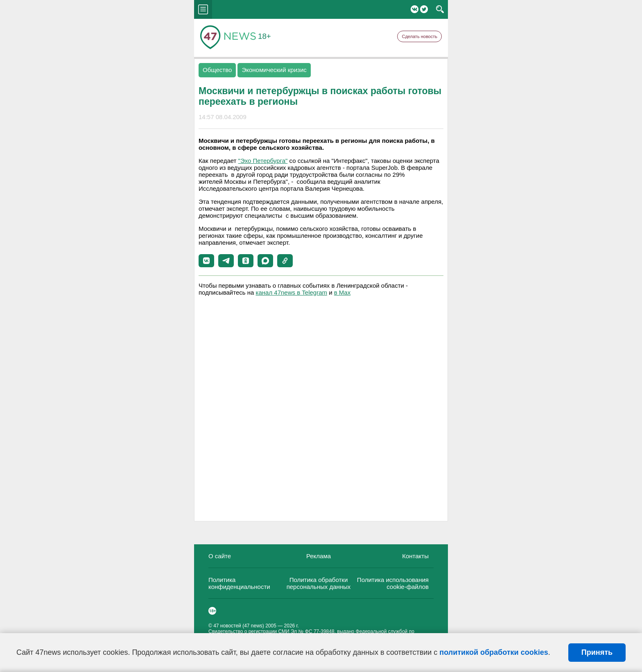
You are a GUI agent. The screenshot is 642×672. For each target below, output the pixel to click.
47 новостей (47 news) (239, 626)
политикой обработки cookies (494, 652)
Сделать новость (419, 36)
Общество (217, 70)
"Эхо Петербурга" (263, 161)
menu (203, 9)
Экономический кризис (274, 70)
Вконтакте (415, 9)
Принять (597, 652)
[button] (206, 261)
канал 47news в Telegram (292, 292)
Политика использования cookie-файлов (393, 583)
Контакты (415, 556)
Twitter (424, 9)
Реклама (319, 556)
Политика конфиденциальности (239, 583)
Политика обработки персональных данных (319, 583)
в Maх (342, 292)
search (440, 9)
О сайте (220, 556)
